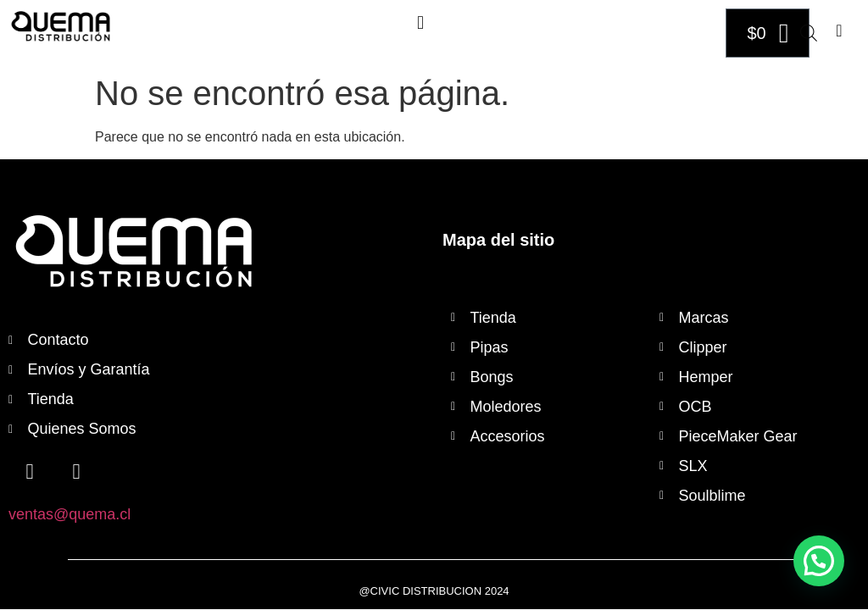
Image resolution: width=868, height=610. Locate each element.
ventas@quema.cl (70, 514)
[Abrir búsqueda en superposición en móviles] (809, 33)
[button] (420, 22)
